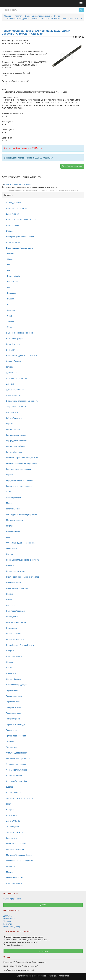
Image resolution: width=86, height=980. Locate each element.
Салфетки (11, 651)
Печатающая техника (16, 571)
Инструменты (12, 412)
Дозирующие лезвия (15, 390)
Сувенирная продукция (16, 685)
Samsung (11, 310)
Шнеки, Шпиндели (14, 793)
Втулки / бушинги (14, 361)
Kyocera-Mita (12, 282)
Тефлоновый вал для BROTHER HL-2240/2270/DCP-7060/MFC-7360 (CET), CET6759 (51, 190)
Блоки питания (13, 214)
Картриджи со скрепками (17, 441)
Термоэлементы (13, 702)
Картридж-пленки (14, 429)
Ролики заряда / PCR (16, 639)
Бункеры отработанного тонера (20, 237)
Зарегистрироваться (12, 899)
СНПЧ (9, 668)
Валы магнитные (14, 242)
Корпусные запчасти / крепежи (20, 480)
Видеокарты (12, 815)
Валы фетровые (13, 344)
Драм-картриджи (14, 395)
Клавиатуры (12, 838)
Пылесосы (11, 605)
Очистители (11, 549)
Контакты (7, 924)
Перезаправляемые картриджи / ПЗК (22, 560)
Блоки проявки (13, 225)
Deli (8, 265)
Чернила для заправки (16, 764)
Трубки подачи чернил (16, 736)
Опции (9, 537)
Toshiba (10, 321)
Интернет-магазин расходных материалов (51, 976)
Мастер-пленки (13, 509)
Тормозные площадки (16, 724)
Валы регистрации (14, 339)
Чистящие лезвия (14, 776)
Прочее (9, 594)
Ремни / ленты (13, 628)
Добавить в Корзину (72, 166)
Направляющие (13, 531)
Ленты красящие (14, 497)
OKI (8, 287)
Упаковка (10, 741)
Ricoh (9, 304)
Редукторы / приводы (16, 611)
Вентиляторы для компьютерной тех (22, 356)
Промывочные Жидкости (17, 588)
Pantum (10, 299)
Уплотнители (12, 747)
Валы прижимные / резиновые (20, 333)
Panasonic (11, 293)
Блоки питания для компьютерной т (22, 220)
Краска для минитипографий (19, 486)
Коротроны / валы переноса (18, 469)
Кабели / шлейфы (14, 418)
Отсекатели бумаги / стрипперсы (21, 543)
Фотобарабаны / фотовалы (18, 759)
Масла (9, 503)
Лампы (9, 492)
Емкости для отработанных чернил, (22, 401)
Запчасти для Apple (15, 832)
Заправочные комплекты (17, 407)
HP (8, 270)
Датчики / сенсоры (14, 373)
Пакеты (9, 554)
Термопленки (12, 690)
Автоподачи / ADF (14, 203)
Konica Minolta (13, 276)
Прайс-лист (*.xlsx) (12, 927)
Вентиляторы (12, 350)
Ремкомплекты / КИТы (16, 622)
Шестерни (11, 787)
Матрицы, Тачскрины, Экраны (19, 855)
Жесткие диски (13, 827)
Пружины (10, 600)
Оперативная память (15, 878)
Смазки (9, 662)
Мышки (9, 872)
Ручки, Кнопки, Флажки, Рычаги (20, 645)
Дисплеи (10, 384)
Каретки (10, 424)
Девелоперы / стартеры (17, 378)
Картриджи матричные (16, 435)
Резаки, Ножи (12, 617)
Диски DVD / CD (13, 821)
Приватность (9, 919)
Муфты (9, 526)
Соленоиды (11, 673)
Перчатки (10, 566)
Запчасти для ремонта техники (20, 798)
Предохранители (14, 583)
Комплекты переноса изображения (22, 463)
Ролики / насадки (14, 634)
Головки (10, 367)
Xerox (9, 327)
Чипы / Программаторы (16, 770)
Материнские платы (15, 849)
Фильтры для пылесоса (17, 753)
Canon (10, 259)
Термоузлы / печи (14, 696)
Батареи (10, 810)
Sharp (9, 316)
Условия (7, 921)
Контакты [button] (43, 951)
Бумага (9, 231)
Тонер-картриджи (14, 707)
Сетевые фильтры (14, 656)
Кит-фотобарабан (14, 452)
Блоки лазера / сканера (17, 208)
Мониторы (11, 866)
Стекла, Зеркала (14, 679)
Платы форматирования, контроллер (23, 577)
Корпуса (10, 475)
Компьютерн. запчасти (16, 844)
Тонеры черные (13, 719)
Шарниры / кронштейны (17, 781)
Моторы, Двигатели (15, 520)
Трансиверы (12, 730)
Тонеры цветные (13, 713)
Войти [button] (43, 905)
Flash (9, 804)
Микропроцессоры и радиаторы (20, 861)
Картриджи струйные (15, 446)
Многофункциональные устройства (22, 514)
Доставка (7, 916)
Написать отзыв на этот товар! (18, 184)
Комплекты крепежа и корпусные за (22, 458)
